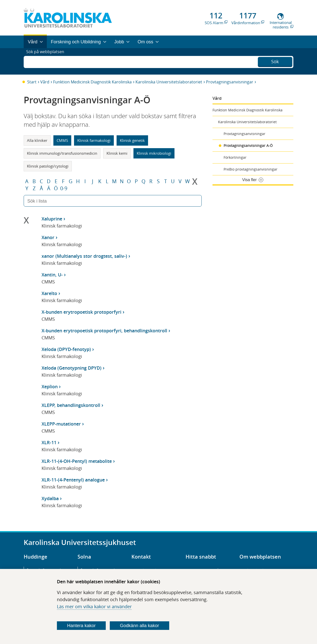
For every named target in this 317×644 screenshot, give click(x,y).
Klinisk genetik (132, 140)
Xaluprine (52, 219)
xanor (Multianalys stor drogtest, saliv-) (84, 256)
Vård (45, 82)
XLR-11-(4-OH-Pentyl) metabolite (77, 461)
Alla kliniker (37, 140)
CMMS (62, 140)
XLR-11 (49, 442)
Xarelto (49, 293)
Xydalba (50, 498)
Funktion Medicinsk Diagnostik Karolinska (92, 82)
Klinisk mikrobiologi (154, 153)
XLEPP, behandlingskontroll (71, 405)
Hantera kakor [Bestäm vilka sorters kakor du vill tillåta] (81, 626)
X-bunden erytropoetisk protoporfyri (81, 312)
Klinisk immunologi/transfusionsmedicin (62, 153)
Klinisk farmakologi (94, 140)
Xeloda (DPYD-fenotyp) (66, 349)
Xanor (48, 237)
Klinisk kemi (117, 153)
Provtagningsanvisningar (230, 82)
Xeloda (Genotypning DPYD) (72, 368)
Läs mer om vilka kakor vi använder (94, 606)
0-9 (64, 188)
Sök (275, 61)
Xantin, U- (52, 275)
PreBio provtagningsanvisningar (251, 169)
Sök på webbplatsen (47, 61)
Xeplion (50, 387)
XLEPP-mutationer (61, 424)
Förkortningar (235, 157)
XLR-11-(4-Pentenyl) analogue (73, 480)
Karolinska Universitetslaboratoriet (169, 82)
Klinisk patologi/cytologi (48, 166)
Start (32, 82)
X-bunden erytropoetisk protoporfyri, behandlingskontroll (104, 331)
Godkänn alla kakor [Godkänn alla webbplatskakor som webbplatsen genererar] (139, 626)
